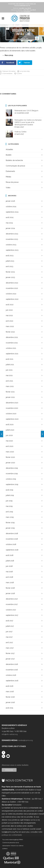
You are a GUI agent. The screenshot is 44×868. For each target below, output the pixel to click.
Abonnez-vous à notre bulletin (15, 765)
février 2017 (10, 653)
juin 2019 (9, 501)
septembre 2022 (12, 299)
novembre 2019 (12, 474)
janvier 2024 (10, 228)
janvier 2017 (10, 659)
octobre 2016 (11, 675)
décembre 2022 (12, 283)
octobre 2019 (11, 479)
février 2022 (10, 332)
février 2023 (10, 272)
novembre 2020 (12, 408)
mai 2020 (9, 441)
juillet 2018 (10, 561)
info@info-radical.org (10, 734)
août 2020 (10, 424)
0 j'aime (18, 74)
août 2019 (9, 490)
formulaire (17, 805)
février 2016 (10, 697)
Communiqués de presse (15, 166)
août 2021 (9, 359)
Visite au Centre (20, 132)
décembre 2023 (12, 234)
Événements (10, 171)
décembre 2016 (12, 664)
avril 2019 (9, 512)
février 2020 (10, 457)
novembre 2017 (12, 604)
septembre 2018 (12, 550)
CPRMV (21, 840)
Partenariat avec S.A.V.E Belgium (26, 111)
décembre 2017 (12, 599)
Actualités (9, 149)
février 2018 (10, 588)
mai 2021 (9, 375)
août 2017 (9, 621)
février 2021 (10, 392)
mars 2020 (10, 452)
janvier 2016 (10, 702)
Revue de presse (12, 182)
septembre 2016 (12, 681)
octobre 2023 (11, 245)
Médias (8, 177)
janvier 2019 (10, 528)
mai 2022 (9, 315)
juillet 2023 (10, 261)
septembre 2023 (12, 250)
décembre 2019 (12, 468)
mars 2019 (10, 517)
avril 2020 (10, 446)
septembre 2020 (12, 419)
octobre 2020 (11, 414)
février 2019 (10, 523)
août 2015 (9, 708)
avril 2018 (9, 577)
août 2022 (10, 305)
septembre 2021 (12, 354)
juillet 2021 (10, 365)
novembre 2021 (12, 343)
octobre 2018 (11, 544)
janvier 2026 (10, 201)
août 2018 (10, 555)
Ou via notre (23, 12)
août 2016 (10, 686)
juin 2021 (9, 370)
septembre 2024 (12, 212)
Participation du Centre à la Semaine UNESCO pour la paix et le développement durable (28, 122)
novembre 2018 (12, 539)
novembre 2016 (12, 670)
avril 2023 (9, 266)
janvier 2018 (10, 593)
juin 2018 (9, 566)
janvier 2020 (10, 463)
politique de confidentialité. (12, 835)
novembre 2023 (12, 239)
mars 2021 (10, 386)
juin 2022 (9, 310)
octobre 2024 (11, 207)
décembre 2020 (12, 403)
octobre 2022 (11, 294)
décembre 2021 (12, 337)
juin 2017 (9, 632)
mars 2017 (10, 648)
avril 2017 (9, 642)
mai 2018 (9, 572)
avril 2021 (9, 381)
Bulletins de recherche (14, 160)
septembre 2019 (12, 484)
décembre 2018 (12, 533)
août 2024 (10, 217)
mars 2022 (10, 326)
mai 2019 (9, 506)
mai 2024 (9, 223)
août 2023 (10, 256)
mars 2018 (10, 583)
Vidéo (8, 188)
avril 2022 (9, 321)
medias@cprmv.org (25, 740)
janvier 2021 (10, 397)
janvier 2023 (10, 277)
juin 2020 (9, 435)
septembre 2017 (12, 615)
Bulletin (9, 155)
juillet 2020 (10, 430)
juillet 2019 (10, 495)
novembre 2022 (12, 288)
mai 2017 (9, 637)
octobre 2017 (11, 610)
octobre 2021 (11, 348)
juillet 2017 (10, 626)
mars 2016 (10, 692)
